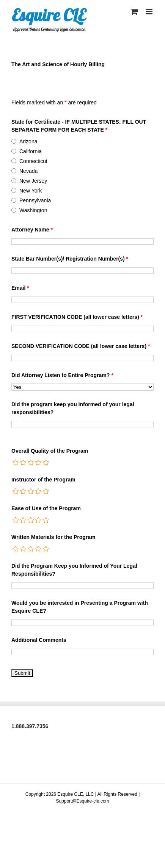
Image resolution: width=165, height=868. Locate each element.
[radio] (16, 463)
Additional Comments (39, 640)
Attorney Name (32, 230)
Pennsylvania (35, 200)
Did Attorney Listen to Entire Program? (62, 375)
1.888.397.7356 (30, 726)
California (31, 151)
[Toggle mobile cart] (134, 12)
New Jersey (33, 181)
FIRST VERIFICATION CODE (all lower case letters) (77, 317)
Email (20, 288)
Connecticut (33, 161)
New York (31, 191)
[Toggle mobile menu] (150, 12)
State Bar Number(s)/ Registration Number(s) (70, 259)
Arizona (28, 141)
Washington (33, 210)
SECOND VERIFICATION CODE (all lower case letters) (81, 346)
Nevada (28, 171)
